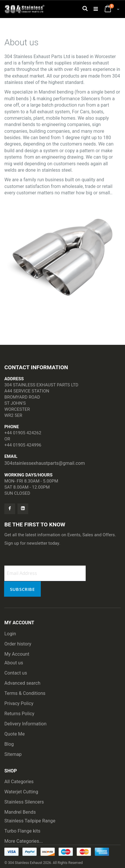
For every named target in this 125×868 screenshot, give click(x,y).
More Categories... (24, 841)
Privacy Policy (19, 703)
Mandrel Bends (20, 812)
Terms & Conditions (25, 693)
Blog (9, 744)
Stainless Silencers (24, 802)
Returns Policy (19, 714)
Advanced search (22, 683)
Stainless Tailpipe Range (30, 821)
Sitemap (13, 754)
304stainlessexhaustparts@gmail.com (45, 463)
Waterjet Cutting (21, 792)
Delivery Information (25, 724)
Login (10, 634)
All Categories (19, 782)
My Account (17, 654)
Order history (18, 644)
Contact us (16, 673)
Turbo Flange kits (22, 831)
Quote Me (15, 734)
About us (14, 663)
